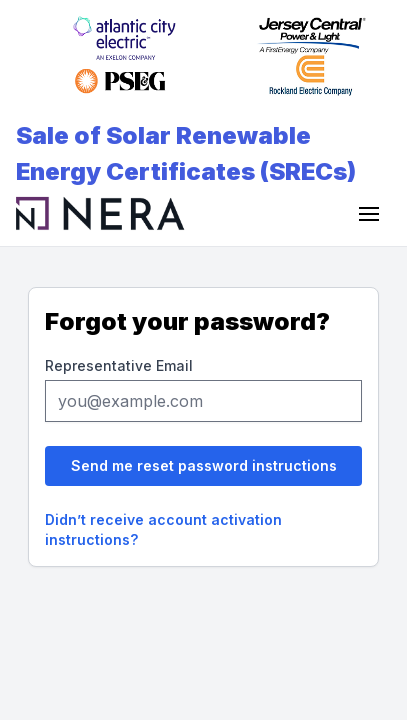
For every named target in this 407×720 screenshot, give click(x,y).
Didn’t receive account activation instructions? (163, 529)
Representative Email (119, 365)
